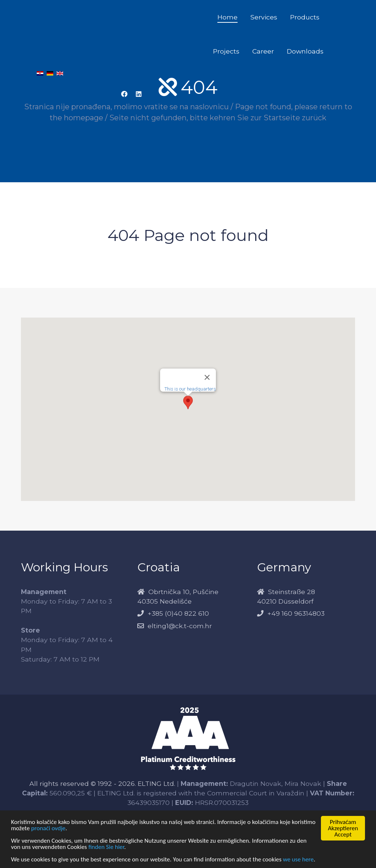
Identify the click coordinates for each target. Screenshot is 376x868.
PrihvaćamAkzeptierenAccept (343, 828)
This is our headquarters (190, 389)
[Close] (207, 377)
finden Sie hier (106, 847)
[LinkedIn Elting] (138, 94)
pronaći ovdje (48, 828)
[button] (188, 402)
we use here (299, 859)
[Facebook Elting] (124, 94)
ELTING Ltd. (156, 783)
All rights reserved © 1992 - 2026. (84, 783)
